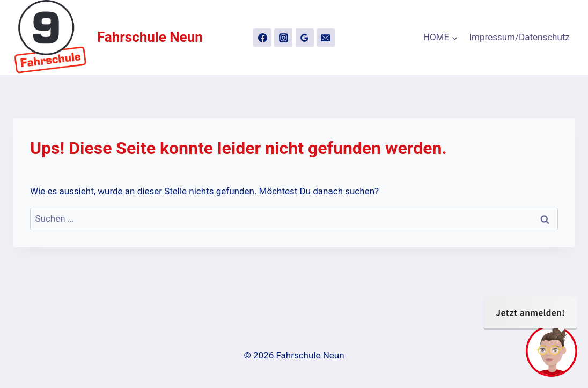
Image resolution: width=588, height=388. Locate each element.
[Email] (326, 38)
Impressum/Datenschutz (520, 37)
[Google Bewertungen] (305, 38)
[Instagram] (283, 38)
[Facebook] (262, 38)
